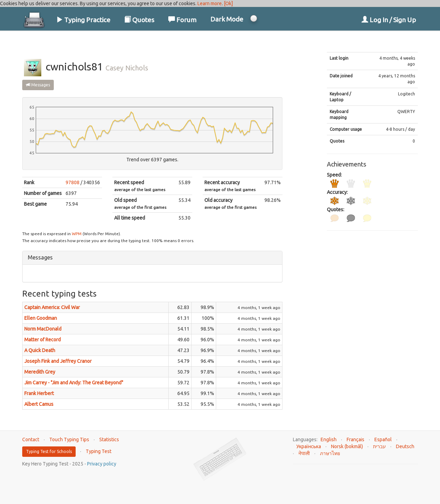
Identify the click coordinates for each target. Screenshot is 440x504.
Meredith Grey (40, 372)
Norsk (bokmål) (347, 446)
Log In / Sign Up (389, 20)
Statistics (109, 439)
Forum (182, 20)
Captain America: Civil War (52, 307)
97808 (73, 182)
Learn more (210, 3)
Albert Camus (39, 404)
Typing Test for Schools (49, 451)
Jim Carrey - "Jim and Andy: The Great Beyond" (74, 383)
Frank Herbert (39, 393)
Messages (38, 85)
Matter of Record (43, 340)
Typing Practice (83, 20)
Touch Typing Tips (69, 439)
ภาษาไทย (330, 453)
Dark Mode (227, 19)
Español (383, 439)
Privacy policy (102, 464)
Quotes (139, 20)
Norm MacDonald (43, 329)
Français (356, 439)
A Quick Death (40, 350)
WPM (77, 234)
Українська (309, 446)
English (329, 439)
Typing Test (99, 451)
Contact (31, 439)
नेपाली (304, 453)
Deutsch (405, 446)
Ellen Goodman (41, 318)
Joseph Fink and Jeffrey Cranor (58, 361)
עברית (379, 446)
